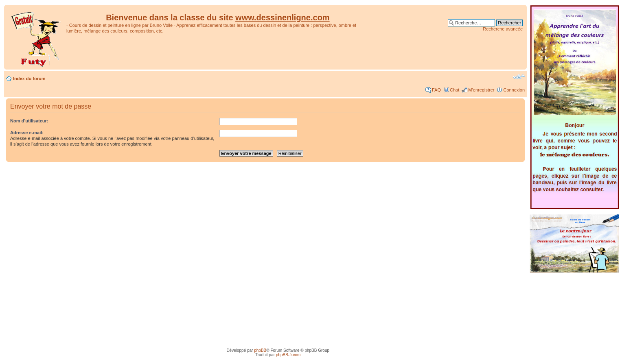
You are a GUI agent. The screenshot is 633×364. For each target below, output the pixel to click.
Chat (454, 90)
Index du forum (29, 78)
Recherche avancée (503, 29)
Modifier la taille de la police (519, 77)
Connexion (514, 90)
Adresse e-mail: (27, 133)
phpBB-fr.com (288, 355)
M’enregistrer (481, 90)
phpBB (260, 350)
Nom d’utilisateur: (29, 121)
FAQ (436, 90)
